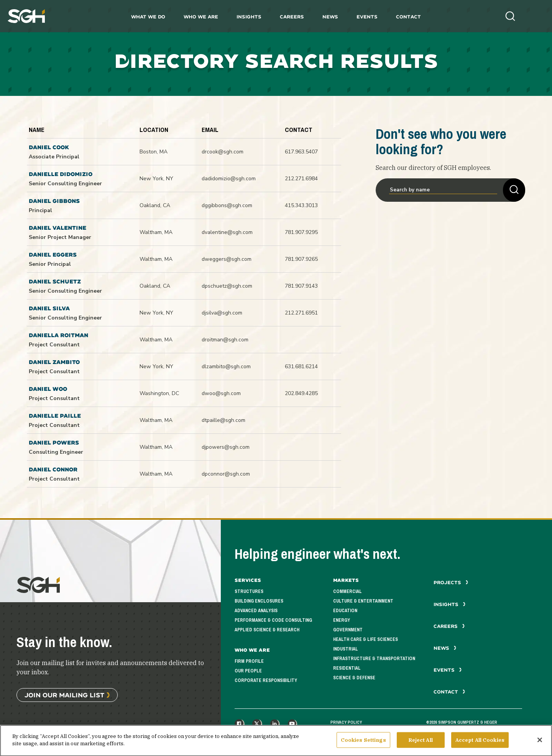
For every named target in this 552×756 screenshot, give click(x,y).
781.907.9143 (301, 286)
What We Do (148, 17)
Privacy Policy (346, 722)
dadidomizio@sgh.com (229, 179)
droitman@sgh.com (225, 340)
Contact (408, 17)
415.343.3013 (301, 205)
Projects (451, 582)
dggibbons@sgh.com (227, 205)
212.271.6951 (301, 313)
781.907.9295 (301, 232)
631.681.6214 (301, 366)
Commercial (347, 591)
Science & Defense (354, 678)
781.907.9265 (301, 259)
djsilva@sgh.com (222, 313)
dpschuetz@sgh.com (227, 286)
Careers (292, 17)
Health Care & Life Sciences (366, 639)
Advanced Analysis (256, 611)
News (330, 17)
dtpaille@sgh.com (223, 420)
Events (367, 17)
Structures (249, 591)
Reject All (421, 747)
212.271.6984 (301, 179)
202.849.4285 (301, 393)
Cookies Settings (363, 747)
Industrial (346, 649)
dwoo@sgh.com (221, 393)
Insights (249, 17)
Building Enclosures (259, 601)
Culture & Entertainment (363, 601)
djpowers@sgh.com (226, 447)
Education (345, 611)
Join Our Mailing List (64, 695)
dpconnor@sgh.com (226, 474)
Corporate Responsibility (266, 680)
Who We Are (201, 17)
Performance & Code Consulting (273, 620)
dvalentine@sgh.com (227, 232)
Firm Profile (249, 661)
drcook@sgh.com (223, 152)
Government (348, 630)
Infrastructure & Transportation (374, 659)
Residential (347, 668)
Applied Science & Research (267, 630)
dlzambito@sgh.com (226, 366)
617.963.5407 (301, 152)
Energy (342, 620)
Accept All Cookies (480, 747)
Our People (248, 671)
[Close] (540, 747)
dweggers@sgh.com (227, 259)
